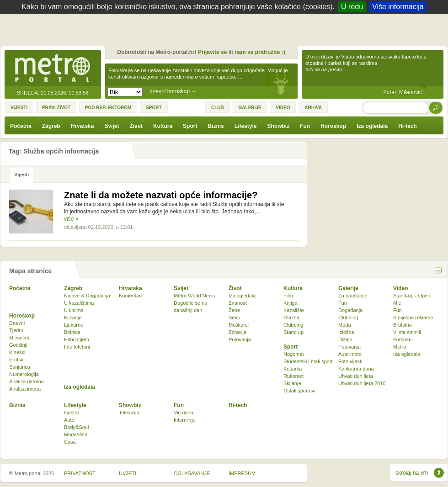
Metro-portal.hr (53, 69)
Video (400, 288)
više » (71, 219)
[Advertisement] (226, 32)
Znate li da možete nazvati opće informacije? (161, 195)
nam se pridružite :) (260, 52)
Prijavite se (212, 52)
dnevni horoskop (173, 91)
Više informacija (398, 7)
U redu (352, 7)
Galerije (348, 288)
